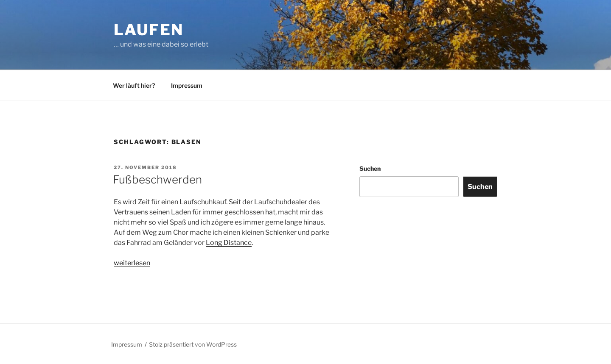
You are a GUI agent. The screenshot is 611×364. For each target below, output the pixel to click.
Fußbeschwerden (157, 179)
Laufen (149, 30)
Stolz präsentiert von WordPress (193, 344)
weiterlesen (132, 263)
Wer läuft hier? (134, 85)
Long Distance (229, 243)
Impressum (187, 85)
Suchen (370, 168)
